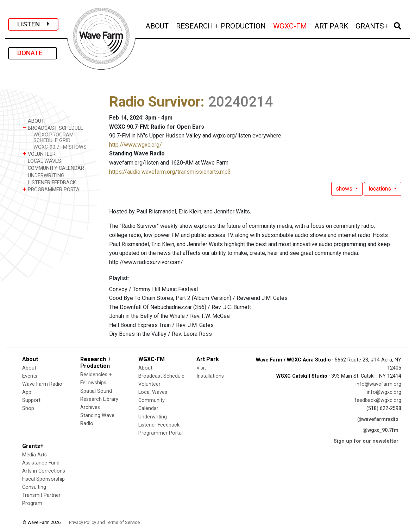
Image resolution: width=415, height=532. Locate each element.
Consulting (34, 487)
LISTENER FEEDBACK (49, 182)
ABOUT (158, 25)
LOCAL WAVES (42, 161)
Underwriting (153, 417)
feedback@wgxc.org (378, 400)
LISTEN (33, 24)
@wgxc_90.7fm (381, 430)
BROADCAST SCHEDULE (53, 128)
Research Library (99, 399)
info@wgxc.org (384, 392)
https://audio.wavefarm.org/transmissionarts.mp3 (170, 172)
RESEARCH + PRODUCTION (221, 25)
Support (31, 400)
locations (381, 189)
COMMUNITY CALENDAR (54, 168)
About (29, 368)
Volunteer (149, 384)
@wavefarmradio (378, 419)
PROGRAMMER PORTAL (52, 189)
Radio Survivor (155, 102)
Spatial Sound (96, 391)
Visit (201, 368)
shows (345, 189)
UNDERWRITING (44, 175)
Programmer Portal (161, 433)
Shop (28, 408)
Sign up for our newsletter (366, 441)
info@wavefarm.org (378, 384)
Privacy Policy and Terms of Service (104, 522)
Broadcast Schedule (161, 376)
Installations (210, 376)
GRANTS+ (372, 25)
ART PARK (332, 25)
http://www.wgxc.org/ (136, 145)
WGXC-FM (291, 25)
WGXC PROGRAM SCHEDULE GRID (54, 137)
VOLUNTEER (39, 154)
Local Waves (153, 392)
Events (30, 376)
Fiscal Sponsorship (43, 479)
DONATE (33, 53)
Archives (90, 407)
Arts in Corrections (44, 471)
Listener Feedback (159, 425)
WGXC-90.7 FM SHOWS (60, 147)
